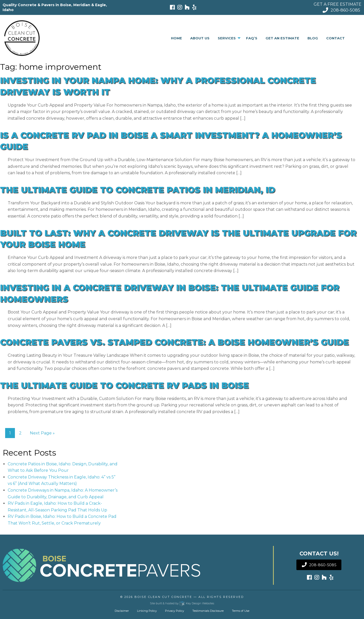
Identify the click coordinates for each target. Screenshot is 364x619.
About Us (200, 38)
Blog (313, 38)
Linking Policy (147, 611)
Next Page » (42, 433)
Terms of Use (241, 611)
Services (227, 38)
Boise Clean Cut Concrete (163, 597)
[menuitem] (176, 38)
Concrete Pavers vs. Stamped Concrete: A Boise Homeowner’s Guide (174, 342)
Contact (335, 38)
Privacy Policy (175, 611)
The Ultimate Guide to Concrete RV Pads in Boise (124, 385)
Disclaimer (122, 611)
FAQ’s (252, 38)
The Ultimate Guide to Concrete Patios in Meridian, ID (138, 190)
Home (176, 38)
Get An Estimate (282, 38)
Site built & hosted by (182, 603)
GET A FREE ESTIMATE (338, 4)
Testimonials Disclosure (208, 611)
